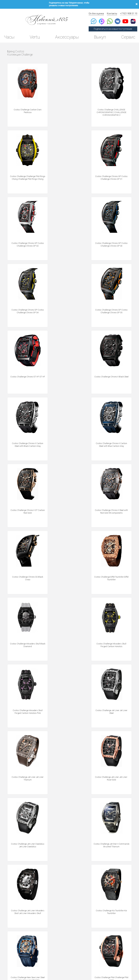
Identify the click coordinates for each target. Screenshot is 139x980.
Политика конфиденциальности (15, 962)
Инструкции (91, 944)
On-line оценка (97, 12)
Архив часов (91, 936)
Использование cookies (54, 962)
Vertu (34, 36)
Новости (88, 948)
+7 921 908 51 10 (129, 12)
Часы (9, 36)
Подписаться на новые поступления (114, 27)
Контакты (113, 12)
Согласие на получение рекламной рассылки (119, 962)
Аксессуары (66, 36)
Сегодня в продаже (95, 924)
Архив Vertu (90, 940)
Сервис (128, 36)
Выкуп (99, 36)
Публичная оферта (36, 962)
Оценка (119, 928)
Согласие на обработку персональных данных (82, 962)
